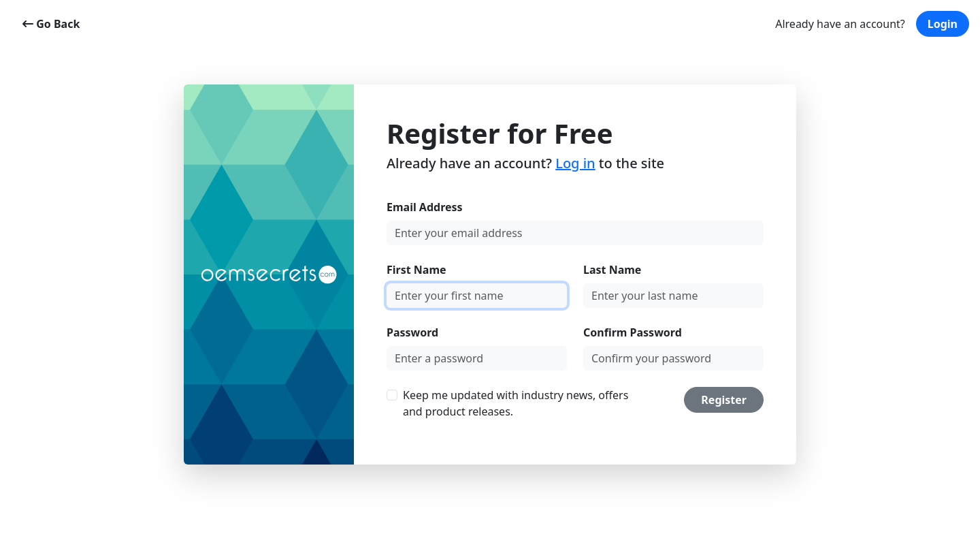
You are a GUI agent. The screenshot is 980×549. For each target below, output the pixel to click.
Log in (575, 163)
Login (943, 24)
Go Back (51, 24)
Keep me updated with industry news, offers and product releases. (516, 403)
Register (724, 400)
